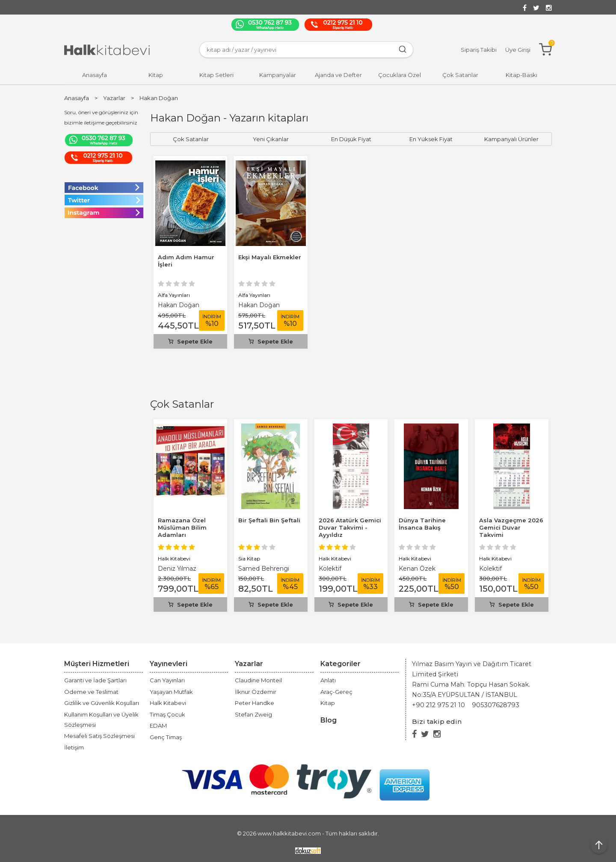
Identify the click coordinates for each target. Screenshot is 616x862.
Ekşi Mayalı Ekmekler (270, 257)
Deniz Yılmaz (177, 569)
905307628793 (496, 705)
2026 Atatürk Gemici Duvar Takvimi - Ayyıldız (350, 527)
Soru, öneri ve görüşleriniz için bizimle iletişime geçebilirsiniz (101, 117)
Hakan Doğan (179, 305)
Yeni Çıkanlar (271, 139)
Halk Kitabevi (174, 558)
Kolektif (330, 569)
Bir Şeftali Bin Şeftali (269, 520)
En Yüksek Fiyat (431, 139)
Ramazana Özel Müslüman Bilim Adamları (182, 527)
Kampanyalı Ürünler (511, 139)
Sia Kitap (249, 558)
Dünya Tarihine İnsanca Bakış (422, 524)
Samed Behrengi (264, 569)
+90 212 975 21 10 (438, 705)
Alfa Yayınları (174, 295)
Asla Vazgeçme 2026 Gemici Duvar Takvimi (511, 527)
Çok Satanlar (182, 404)
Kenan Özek (417, 569)
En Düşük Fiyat (351, 139)
